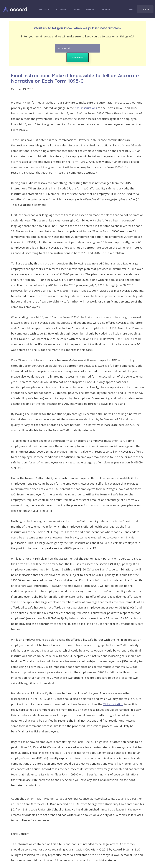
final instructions (86, 108)
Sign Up (145, 9)
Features (44, 9)
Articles (91, 9)
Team (77, 9)
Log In (130, 9)
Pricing (106, 9)
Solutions (61, 9)
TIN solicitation (113, 704)
